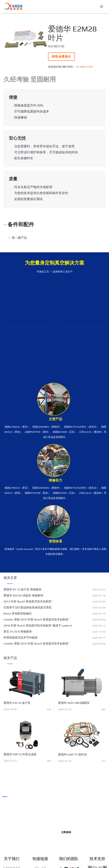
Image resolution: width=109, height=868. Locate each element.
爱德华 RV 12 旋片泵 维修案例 (22, 589)
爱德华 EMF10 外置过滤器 (20, 754)
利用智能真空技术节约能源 (20, 638)
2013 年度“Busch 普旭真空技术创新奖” (28, 601)
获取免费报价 (61, 57)
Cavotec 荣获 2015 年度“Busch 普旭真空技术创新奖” (36, 620)
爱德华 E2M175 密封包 (73, 755)
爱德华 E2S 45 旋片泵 (17, 703)
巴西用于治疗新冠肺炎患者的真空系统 (28, 607)
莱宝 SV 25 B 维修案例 (18, 632)
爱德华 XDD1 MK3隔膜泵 (74, 703)
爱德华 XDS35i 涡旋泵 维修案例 (23, 595)
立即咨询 (66, 832)
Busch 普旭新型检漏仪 (18, 613)
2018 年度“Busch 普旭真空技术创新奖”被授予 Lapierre (38, 626)
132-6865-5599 (84, 67)
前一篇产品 (17, 238)
